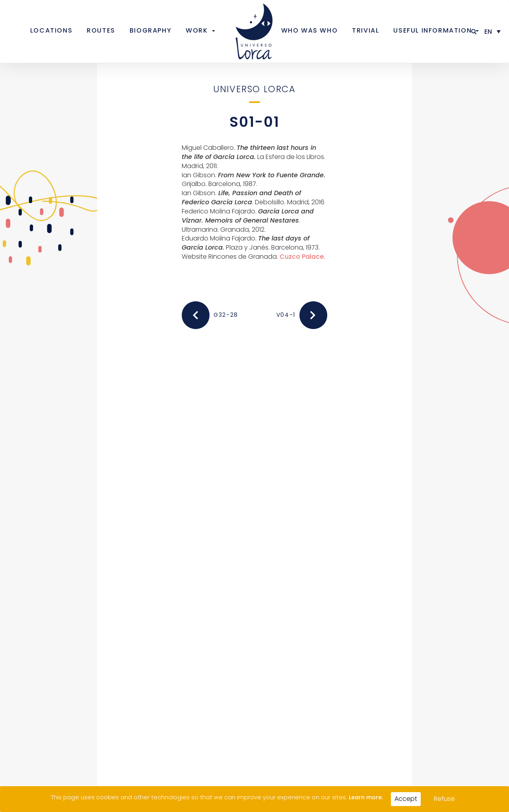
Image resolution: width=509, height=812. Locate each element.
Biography (151, 30)
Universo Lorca (254, 89)
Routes (101, 30)
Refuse (444, 799)
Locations (51, 30)
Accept (406, 799)
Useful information (432, 30)
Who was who (310, 30)
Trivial (365, 30)
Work (197, 30)
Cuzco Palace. (302, 257)
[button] (474, 32)
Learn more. (366, 797)
